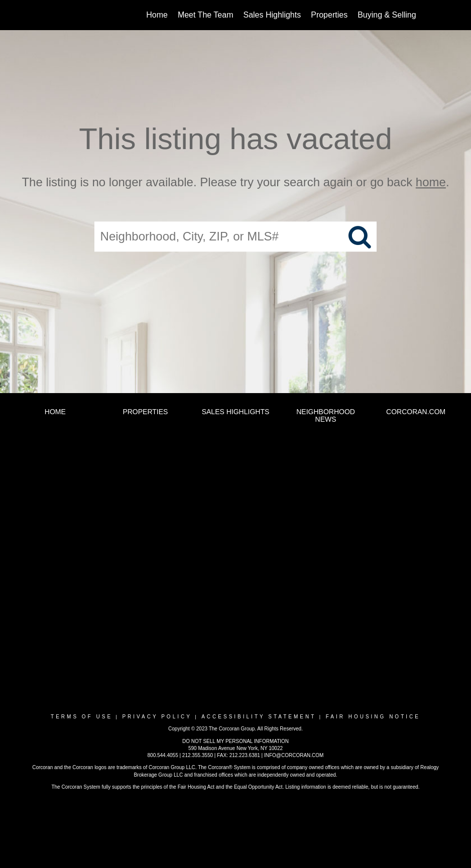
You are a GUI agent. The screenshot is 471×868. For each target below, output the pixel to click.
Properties (329, 15)
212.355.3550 (198, 755)
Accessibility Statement (259, 717)
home (431, 182)
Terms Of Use (82, 717)
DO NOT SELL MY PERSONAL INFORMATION (236, 741)
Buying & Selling (387, 15)
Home (157, 15)
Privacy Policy (157, 717)
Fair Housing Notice (373, 717)
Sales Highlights (272, 15)
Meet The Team (206, 15)
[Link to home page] (52, 15)
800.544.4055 (163, 755)
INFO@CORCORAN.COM (294, 755)
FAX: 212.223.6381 (239, 755)
